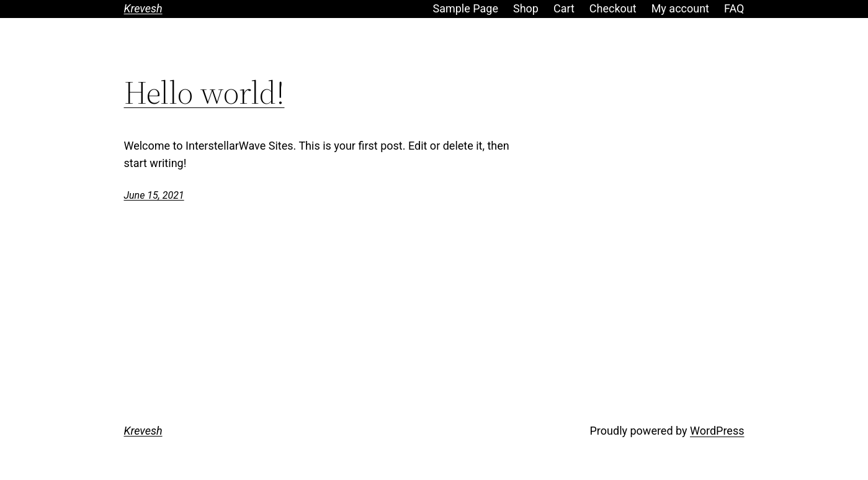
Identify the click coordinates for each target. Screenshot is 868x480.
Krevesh (143, 8)
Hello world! (204, 93)
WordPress (717, 431)
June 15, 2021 (154, 195)
